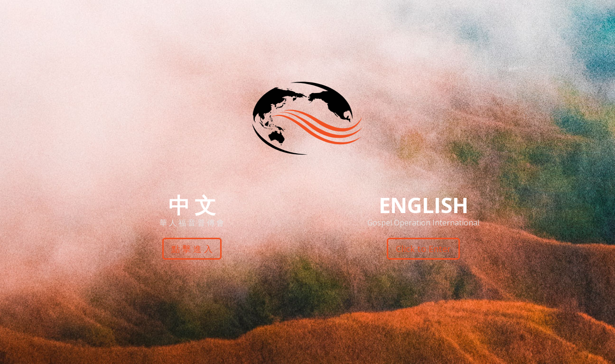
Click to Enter (423, 249)
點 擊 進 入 (191, 249)
